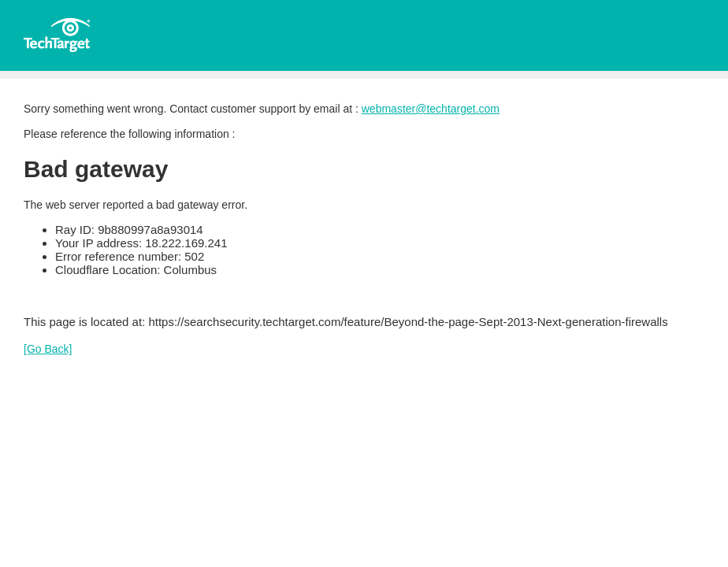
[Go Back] (48, 349)
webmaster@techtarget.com (431, 109)
